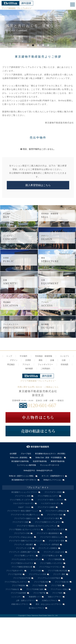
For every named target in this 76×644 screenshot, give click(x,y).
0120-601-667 (42, 405)
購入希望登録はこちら (38, 185)
